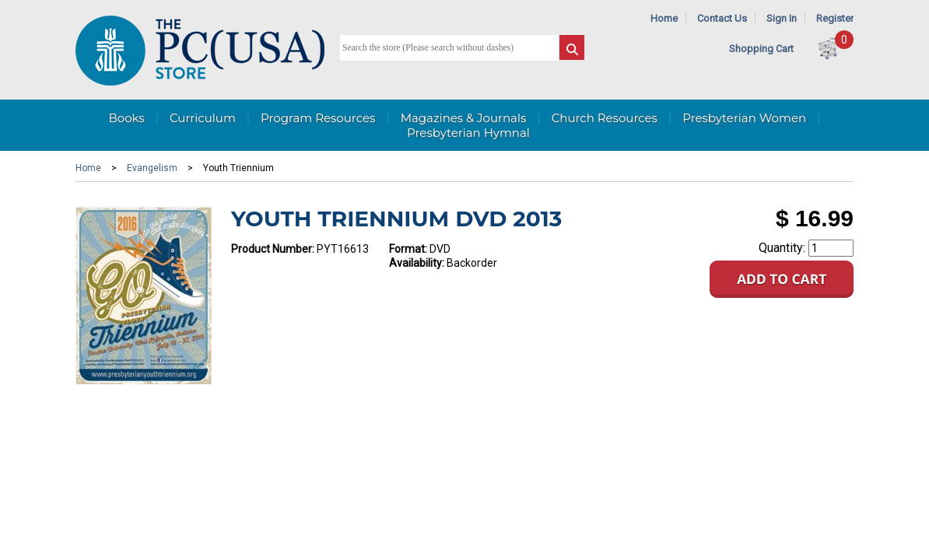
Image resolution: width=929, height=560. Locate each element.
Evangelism (152, 168)
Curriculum (203, 118)
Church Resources (605, 118)
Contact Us (722, 18)
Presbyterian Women (744, 118)
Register (835, 18)
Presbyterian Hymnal (468, 133)
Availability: (417, 263)
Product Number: (273, 249)
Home (664, 18)
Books (126, 118)
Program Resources (318, 118)
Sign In (782, 18)
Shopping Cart (761, 49)
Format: (408, 249)
